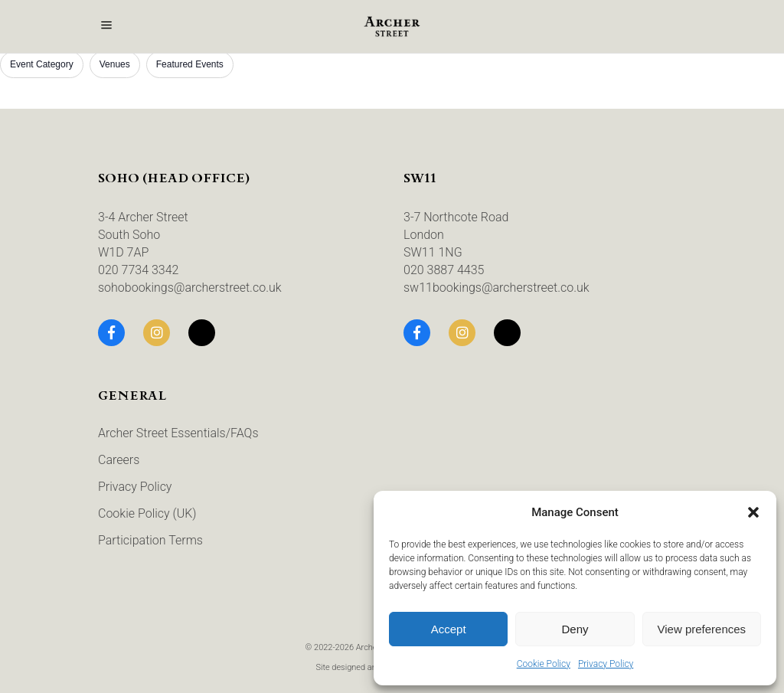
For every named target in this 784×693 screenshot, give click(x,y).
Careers (119, 460)
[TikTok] (202, 333)
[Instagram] (157, 333)
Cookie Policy (544, 664)
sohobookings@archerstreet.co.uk (190, 288)
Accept (449, 629)
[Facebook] (111, 333)
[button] (753, 512)
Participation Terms (150, 540)
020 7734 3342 (138, 270)
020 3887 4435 (444, 270)
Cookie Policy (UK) (147, 513)
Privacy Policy (606, 664)
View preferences (702, 629)
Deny (575, 629)
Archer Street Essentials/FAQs (178, 433)
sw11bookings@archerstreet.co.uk (497, 288)
